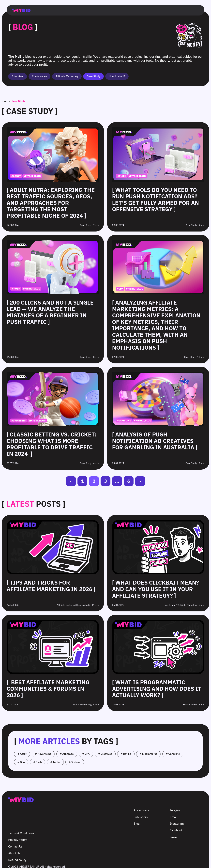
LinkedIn (176, 837)
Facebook (176, 830)
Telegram (176, 810)
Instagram (177, 824)
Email (174, 817)
